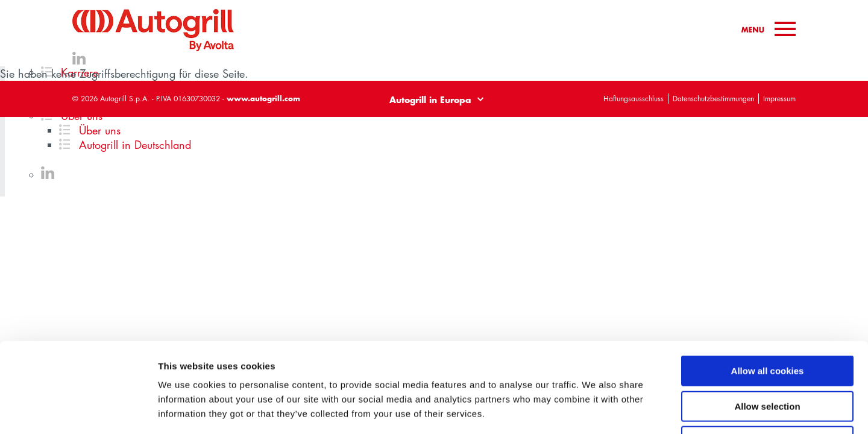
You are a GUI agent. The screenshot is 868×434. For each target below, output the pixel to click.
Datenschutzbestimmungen (713, 99)
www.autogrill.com (263, 98)
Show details (633, 410)
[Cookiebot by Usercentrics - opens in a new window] (78, 410)
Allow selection (767, 322)
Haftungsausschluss (634, 99)
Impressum (779, 99)
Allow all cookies (768, 287)
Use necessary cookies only (767, 357)
